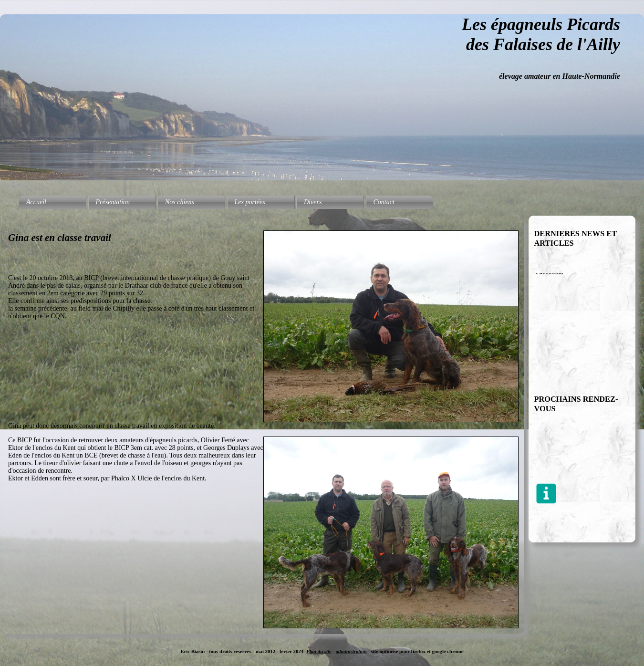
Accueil (36, 202)
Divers (313, 202)
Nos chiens (180, 202)
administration (351, 651)
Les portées (250, 202)
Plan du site (319, 651)
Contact (384, 202)
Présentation (113, 202)
